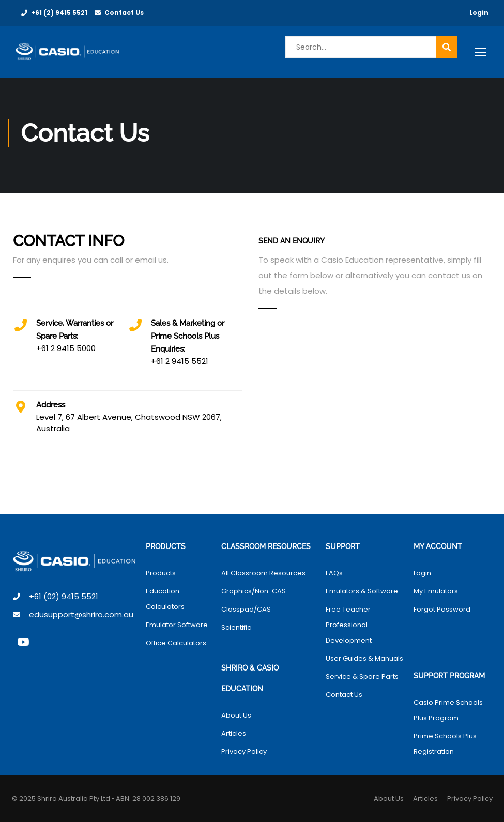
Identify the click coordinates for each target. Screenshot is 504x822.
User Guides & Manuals (364, 658)
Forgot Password (442, 609)
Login (479, 13)
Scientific (236, 627)
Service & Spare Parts (362, 676)
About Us (236, 715)
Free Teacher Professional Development (349, 625)
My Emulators (436, 591)
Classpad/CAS (246, 609)
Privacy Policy (244, 751)
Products (161, 573)
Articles (234, 733)
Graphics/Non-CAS (254, 591)
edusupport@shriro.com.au (81, 614)
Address (51, 405)
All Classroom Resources (263, 573)
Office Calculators (176, 643)
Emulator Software (177, 625)
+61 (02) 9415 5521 (64, 596)
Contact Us (124, 13)
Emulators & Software (362, 591)
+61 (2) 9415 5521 (59, 13)
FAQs (334, 573)
